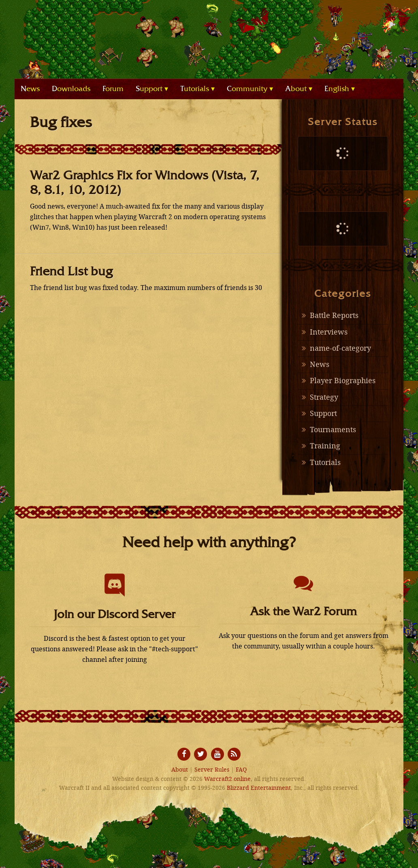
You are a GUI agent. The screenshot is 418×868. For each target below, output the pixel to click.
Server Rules (212, 770)
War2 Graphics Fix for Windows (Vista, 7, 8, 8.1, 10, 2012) (145, 182)
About (180, 770)
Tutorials (325, 463)
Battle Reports (334, 316)
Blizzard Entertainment (259, 788)
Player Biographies (343, 381)
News (320, 365)
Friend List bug (71, 271)
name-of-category (340, 348)
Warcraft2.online (209, 34)
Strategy (324, 397)
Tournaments (333, 430)
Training (325, 446)
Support (323, 414)
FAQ (241, 770)
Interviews (329, 332)
